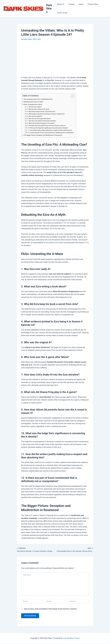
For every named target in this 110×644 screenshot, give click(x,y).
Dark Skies (49, 8)
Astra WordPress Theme (71, 639)
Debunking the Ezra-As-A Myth (35, 102)
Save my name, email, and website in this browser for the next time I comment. (50, 609)
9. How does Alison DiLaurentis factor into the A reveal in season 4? (48, 126)
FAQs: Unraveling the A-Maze (34, 104)
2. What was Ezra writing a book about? (40, 109)
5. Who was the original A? (36, 116)
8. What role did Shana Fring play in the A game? (42, 123)
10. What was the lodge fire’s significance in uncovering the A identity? (50, 128)
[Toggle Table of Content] (76, 96)
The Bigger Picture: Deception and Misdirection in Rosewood (45, 135)
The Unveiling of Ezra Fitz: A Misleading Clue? (40, 99)
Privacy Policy (90, 4)
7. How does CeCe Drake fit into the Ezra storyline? (43, 121)
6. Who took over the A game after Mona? (40, 119)
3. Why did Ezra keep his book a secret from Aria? (43, 112)
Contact (71, 4)
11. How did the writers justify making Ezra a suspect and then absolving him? (52, 130)
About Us (61, 4)
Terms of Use (62, 13)
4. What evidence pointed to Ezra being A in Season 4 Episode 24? (48, 114)
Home (79, 4)
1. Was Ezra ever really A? (35, 107)
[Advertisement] (55, 59)
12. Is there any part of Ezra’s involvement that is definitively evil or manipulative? (53, 133)
